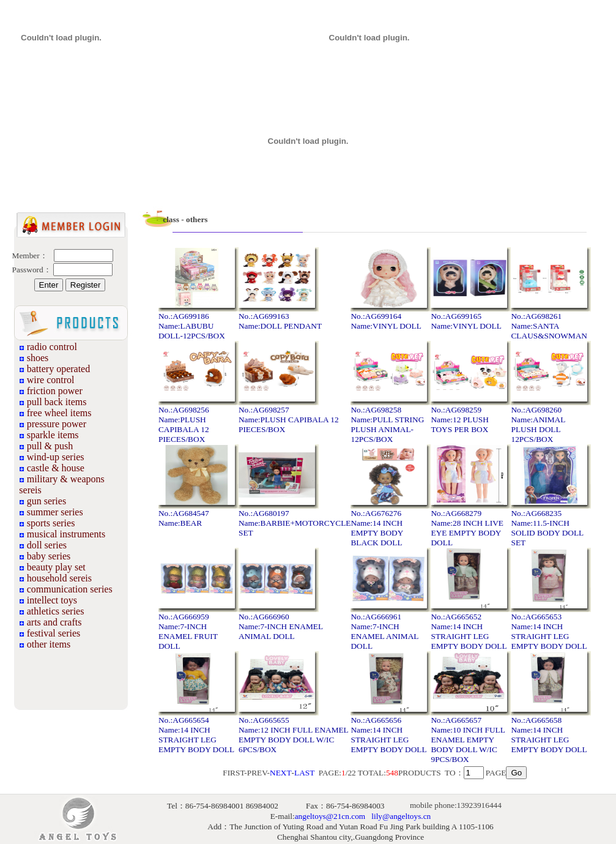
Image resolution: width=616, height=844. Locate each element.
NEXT (281, 773)
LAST (304, 773)
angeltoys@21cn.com (330, 816)
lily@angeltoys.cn (401, 816)
